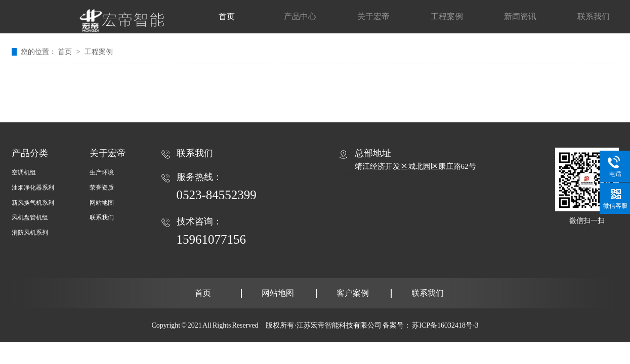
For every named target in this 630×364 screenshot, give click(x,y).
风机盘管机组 (30, 217)
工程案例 (447, 16)
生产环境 (102, 172)
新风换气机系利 (33, 203)
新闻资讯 (520, 16)
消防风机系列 (30, 233)
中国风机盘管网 (391, 175)
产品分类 (30, 153)
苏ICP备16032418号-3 (445, 325)
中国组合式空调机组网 (449, 175)
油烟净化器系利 (33, 188)
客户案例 (353, 293)
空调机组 (24, 172)
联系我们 (594, 16)
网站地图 (102, 203)
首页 (227, 16)
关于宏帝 (373, 16)
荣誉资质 (102, 188)
